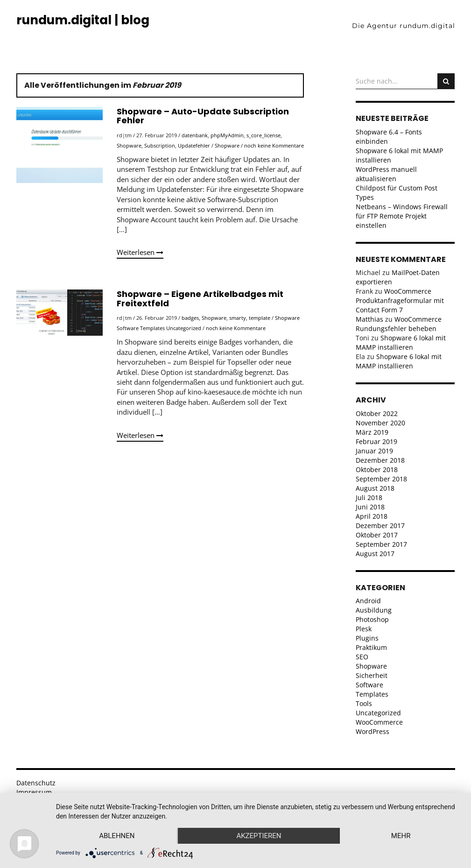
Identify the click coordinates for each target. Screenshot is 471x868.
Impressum (34, 792)
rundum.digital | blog (83, 20)
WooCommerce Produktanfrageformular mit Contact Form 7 (400, 300)
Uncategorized (184, 328)
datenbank (195, 135)
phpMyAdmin (227, 135)
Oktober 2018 (377, 469)
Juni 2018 (370, 507)
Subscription (160, 145)
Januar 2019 (374, 451)
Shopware (129, 145)
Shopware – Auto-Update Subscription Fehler (203, 116)
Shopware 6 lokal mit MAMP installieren (401, 342)
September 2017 (381, 544)
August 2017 (375, 554)
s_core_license (264, 135)
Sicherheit (372, 675)
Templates (152, 328)
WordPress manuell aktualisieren (386, 174)
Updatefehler (194, 145)
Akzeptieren (259, 836)
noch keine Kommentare (274, 145)
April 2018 (372, 516)
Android (368, 601)
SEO (362, 657)
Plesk (364, 629)
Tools (364, 703)
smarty (238, 318)
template (260, 318)
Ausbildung (374, 610)
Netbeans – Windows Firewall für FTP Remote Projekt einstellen (402, 216)
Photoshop (372, 619)
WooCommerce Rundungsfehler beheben (399, 324)
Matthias (369, 319)
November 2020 (380, 423)
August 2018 (375, 488)
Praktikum (371, 647)
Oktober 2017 (377, 535)
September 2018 (381, 479)
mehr (401, 836)
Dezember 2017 (380, 526)
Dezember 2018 (380, 460)
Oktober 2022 (377, 413)
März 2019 (372, 432)
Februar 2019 (376, 441)
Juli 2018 (369, 498)
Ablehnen (117, 836)
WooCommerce (379, 722)
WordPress (373, 731)
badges (190, 318)
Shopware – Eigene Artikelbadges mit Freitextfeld (200, 299)
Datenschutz (36, 783)
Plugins (367, 638)
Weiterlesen (140, 252)
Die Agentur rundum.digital (404, 26)
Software (128, 328)
